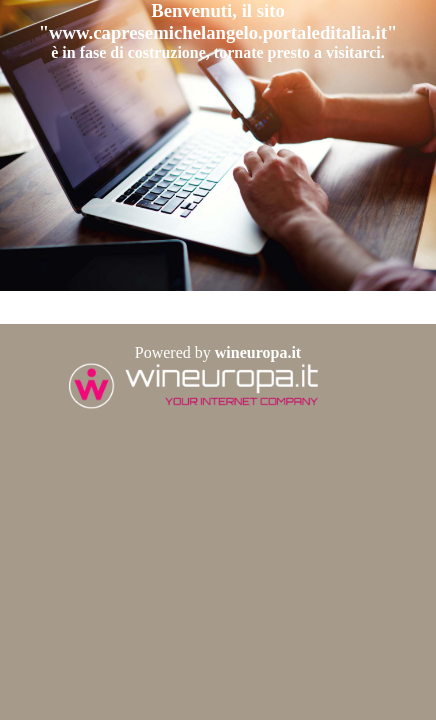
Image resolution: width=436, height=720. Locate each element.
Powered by (218, 352)
